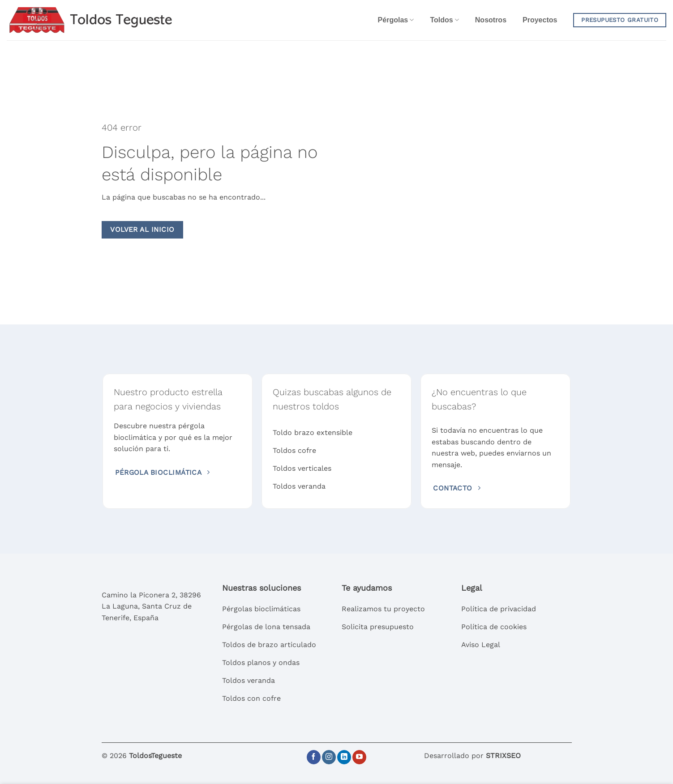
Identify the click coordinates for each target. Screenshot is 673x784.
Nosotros (491, 20)
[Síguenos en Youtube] (359, 757)
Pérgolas (396, 20)
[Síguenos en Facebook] (314, 757)
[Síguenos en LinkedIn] (344, 757)
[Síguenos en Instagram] (329, 757)
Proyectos (540, 20)
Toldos (444, 20)
